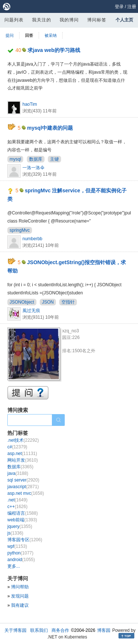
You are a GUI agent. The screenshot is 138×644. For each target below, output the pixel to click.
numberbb (32, 239)
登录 (119, 7)
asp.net (22, 454)
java (18, 473)
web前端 (22, 520)
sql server (23, 480)
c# (17, 447)
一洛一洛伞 (33, 168)
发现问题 (20, 596)
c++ (17, 507)
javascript (23, 487)
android (21, 560)
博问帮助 (20, 587)
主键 (54, 159)
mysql (15, 159)
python (20, 553)
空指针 (68, 302)
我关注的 (42, 20)
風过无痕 (31, 311)
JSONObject (22, 302)
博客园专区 (25, 540)
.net (17, 500)
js (15, 533)
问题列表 (14, 20)
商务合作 (60, 630)
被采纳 (51, 35)
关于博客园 (15, 630)
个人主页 (124, 20)
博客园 (104, 630)
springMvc (20, 230)
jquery (20, 526)
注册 (132, 7)
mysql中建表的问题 (50, 128)
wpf (17, 546)
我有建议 (20, 605)
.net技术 (23, 440)
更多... (14, 566)
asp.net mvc (26, 493)
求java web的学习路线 (54, 50)
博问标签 (97, 20)
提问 (10, 35)
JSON (48, 302)
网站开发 (23, 460)
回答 (29, 35)
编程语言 (23, 513)
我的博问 (69, 20)
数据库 (36, 159)
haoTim (30, 104)
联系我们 (39, 630)
